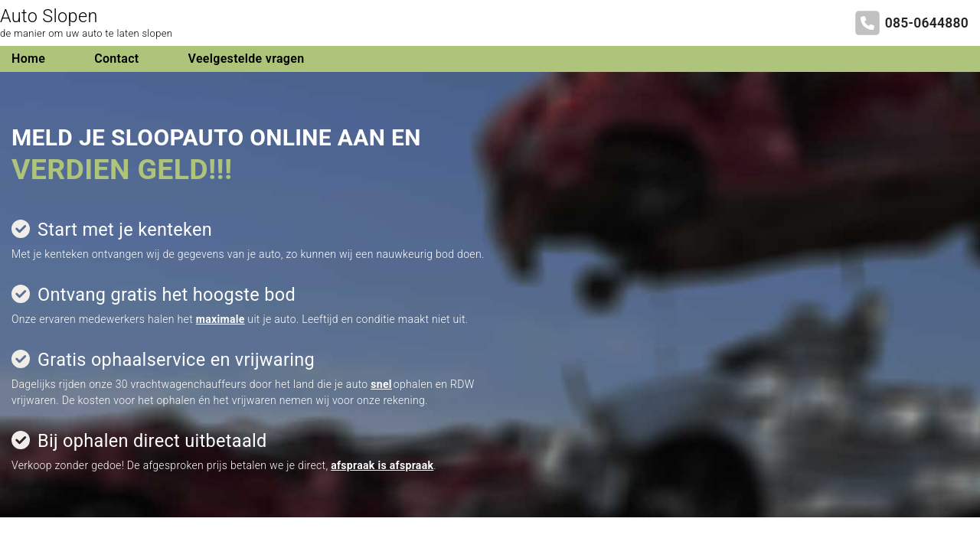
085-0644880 (927, 23)
